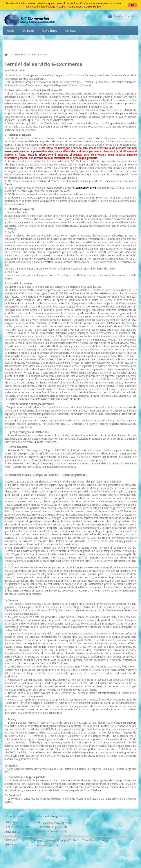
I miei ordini (11, 822)
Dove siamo (50, 30)
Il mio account (14, 816)
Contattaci (39, 858)
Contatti (70, 30)
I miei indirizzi (12, 832)
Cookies (104, 858)
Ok (133, 5)
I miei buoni (11, 845)
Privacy (62, 858)
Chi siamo (28, 30)
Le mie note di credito (17, 827)
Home (10, 30)
